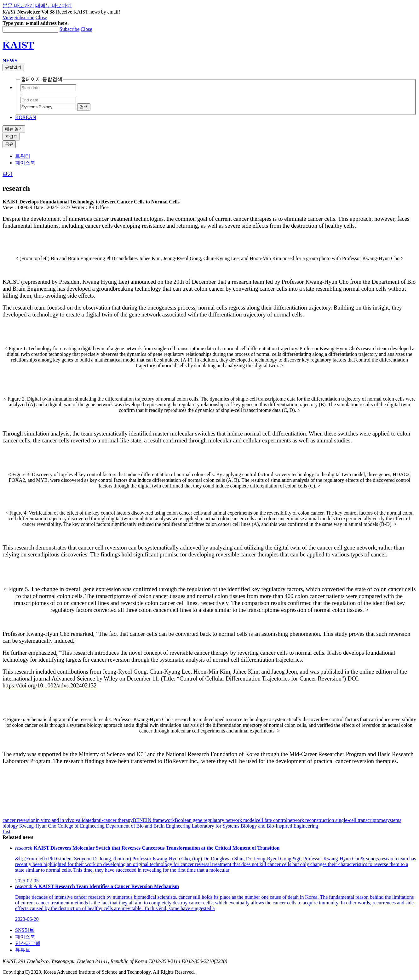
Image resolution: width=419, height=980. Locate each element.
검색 (84, 107)
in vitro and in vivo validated (65, 820)
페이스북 (25, 163)
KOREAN (26, 117)
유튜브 (23, 950)
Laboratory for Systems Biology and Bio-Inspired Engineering (255, 826)
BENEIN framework (154, 820)
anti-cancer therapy (114, 820)
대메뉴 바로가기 (54, 6)
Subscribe (24, 17)
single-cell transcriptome (360, 820)
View (8, 17)
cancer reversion (19, 820)
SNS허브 (25, 930)
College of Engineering (81, 826)
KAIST (18, 45)
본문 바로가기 (18, 6)
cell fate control (272, 820)
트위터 (23, 156)
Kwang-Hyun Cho (38, 826)
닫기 (8, 174)
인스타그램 (28, 943)
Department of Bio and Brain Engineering (148, 826)
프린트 (11, 137)
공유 (9, 144)
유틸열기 (13, 67)
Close (41, 17)
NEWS (10, 61)
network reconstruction (311, 820)
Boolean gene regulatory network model (215, 820)
